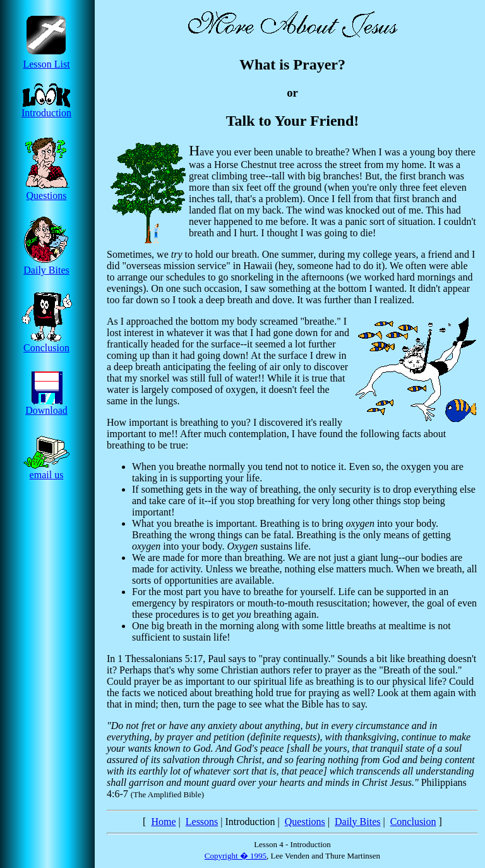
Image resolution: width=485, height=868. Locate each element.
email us (46, 470)
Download (46, 406)
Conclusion (47, 343)
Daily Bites (46, 266)
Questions (46, 191)
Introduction (46, 108)
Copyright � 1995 (236, 856)
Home (163, 822)
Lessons (202, 822)
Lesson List (46, 60)
